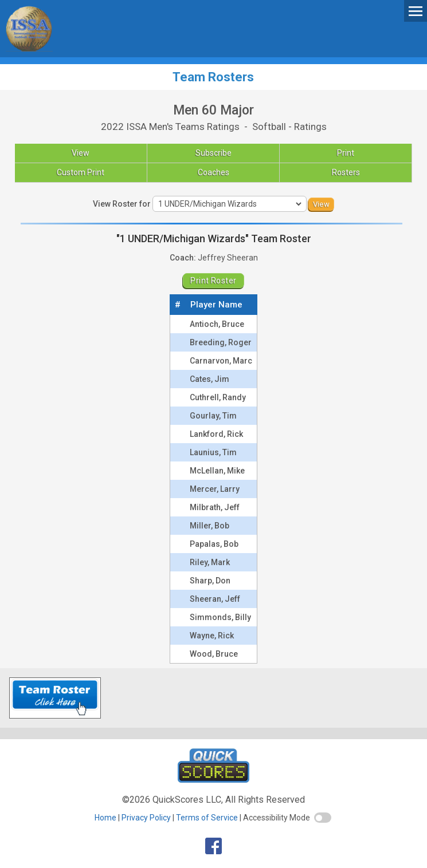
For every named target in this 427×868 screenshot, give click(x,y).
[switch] (323, 818)
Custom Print (81, 172)
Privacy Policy (146, 818)
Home (105, 818)
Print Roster (213, 281)
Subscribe (213, 153)
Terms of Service (207, 818)
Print (346, 153)
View (81, 153)
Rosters (346, 172)
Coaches (213, 172)
